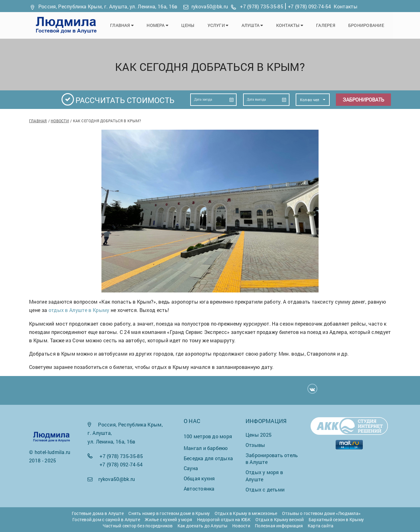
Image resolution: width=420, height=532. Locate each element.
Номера (162, 25)
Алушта (255, 25)
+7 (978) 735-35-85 (262, 6)
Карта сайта (321, 526)
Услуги (221, 25)
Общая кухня (199, 479)
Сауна (191, 468)
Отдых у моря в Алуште (264, 476)
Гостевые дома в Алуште (98, 513)
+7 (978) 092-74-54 (310, 6)
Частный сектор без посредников (138, 526)
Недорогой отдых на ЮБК (224, 519)
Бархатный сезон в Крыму (336, 519)
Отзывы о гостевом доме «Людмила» (321, 513)
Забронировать (363, 100)
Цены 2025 (259, 435)
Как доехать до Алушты (203, 526)
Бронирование (367, 25)
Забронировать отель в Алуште (272, 459)
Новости (60, 121)
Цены (192, 25)
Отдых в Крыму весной (280, 519)
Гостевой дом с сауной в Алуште (106, 519)
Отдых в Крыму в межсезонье (246, 513)
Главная (127, 25)
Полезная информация (279, 526)
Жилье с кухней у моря (168, 519)
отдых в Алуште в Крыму (79, 310)
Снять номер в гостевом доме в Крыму (169, 513)
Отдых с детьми (265, 489)
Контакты (346, 6)
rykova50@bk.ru (210, 6)
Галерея (327, 25)
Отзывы (255, 445)
